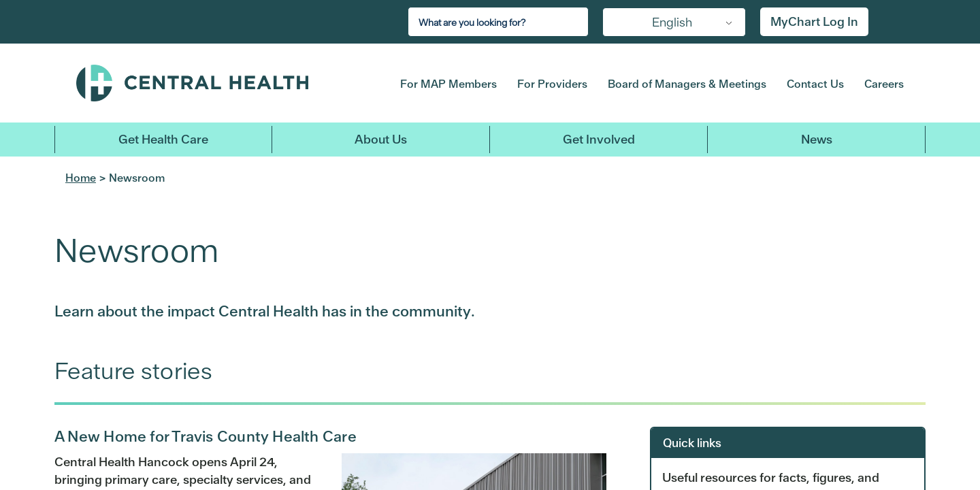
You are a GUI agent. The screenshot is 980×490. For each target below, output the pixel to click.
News (817, 139)
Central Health (217, 83)
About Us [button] (381, 139)
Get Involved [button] (599, 139)
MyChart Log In (814, 21)
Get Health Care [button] (163, 139)
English (672, 22)
